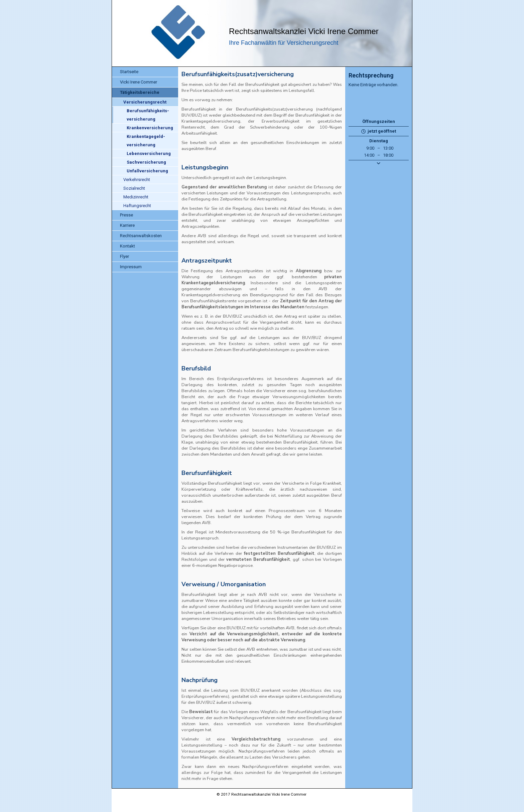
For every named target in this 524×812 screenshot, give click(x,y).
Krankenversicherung (150, 128)
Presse (126, 215)
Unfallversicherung (147, 171)
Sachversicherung (146, 162)
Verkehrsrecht (137, 180)
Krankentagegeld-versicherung (146, 141)
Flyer (124, 256)
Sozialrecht (134, 188)
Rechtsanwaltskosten (141, 236)
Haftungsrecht (137, 206)
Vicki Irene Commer (139, 82)
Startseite (129, 72)
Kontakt (127, 246)
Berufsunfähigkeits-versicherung (148, 115)
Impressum (131, 267)
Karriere (127, 225)
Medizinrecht (136, 197)
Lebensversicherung (149, 153)
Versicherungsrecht (145, 102)
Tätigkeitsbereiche (140, 92)
